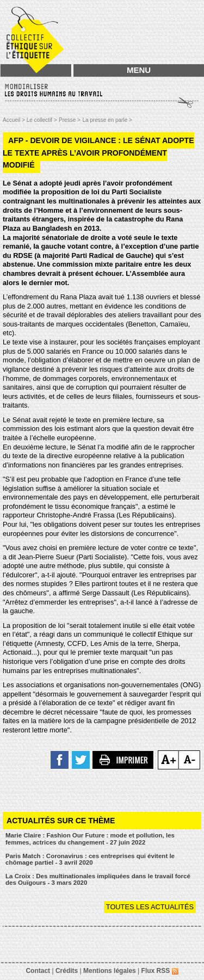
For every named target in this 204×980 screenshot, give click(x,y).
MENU (139, 70)
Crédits (67, 971)
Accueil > (15, 120)
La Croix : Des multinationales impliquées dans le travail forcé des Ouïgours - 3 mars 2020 (98, 880)
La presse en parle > (107, 120)
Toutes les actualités (150, 907)
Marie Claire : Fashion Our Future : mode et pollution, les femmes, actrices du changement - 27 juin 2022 (90, 839)
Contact (38, 971)
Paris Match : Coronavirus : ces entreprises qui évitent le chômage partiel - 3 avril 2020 (90, 859)
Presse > (70, 120)
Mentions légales (110, 971)
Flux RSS (160, 971)
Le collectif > (42, 120)
